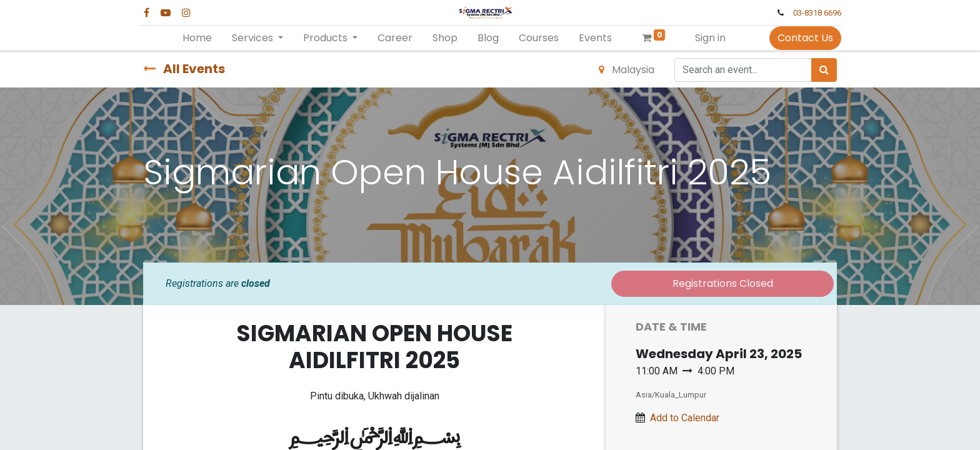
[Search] (824, 70)
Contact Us (801, 38)
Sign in (710, 38)
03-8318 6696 (813, 13)
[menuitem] (197, 38)
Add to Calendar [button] (685, 418)
